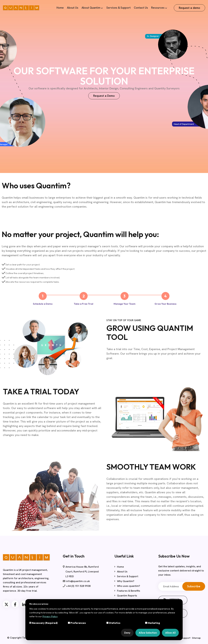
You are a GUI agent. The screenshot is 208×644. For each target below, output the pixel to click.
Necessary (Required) (43, 623)
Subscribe (194, 586)
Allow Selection (148, 633)
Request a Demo (104, 96)
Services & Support (119, 8)
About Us (73, 8)
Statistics (113, 623)
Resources (158, 8)
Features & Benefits (129, 591)
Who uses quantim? (128, 586)
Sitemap (196, 638)
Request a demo (189, 8)
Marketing (152, 623)
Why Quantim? (126, 581)
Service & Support (128, 576)
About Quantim (91, 8)
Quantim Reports (127, 596)
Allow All (170, 633)
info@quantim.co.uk (78, 581)
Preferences (77, 623)
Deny (127, 633)
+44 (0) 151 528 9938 (78, 586)
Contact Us (141, 8)
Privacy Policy (50, 616)
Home (60, 8)
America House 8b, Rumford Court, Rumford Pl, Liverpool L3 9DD (82, 572)
